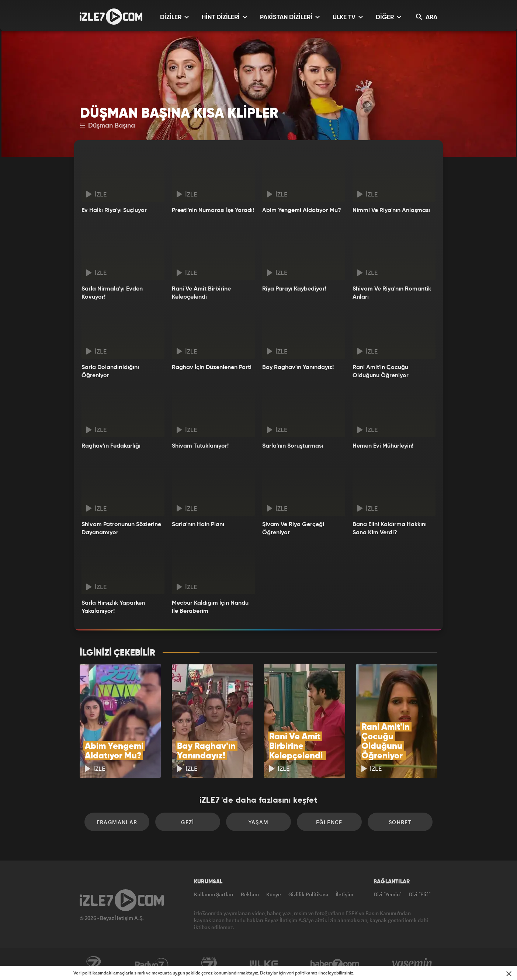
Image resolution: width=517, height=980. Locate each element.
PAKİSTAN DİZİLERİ (290, 17)
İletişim (344, 894)
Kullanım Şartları (214, 894)
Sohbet (400, 822)
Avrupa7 (209, 964)
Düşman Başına (107, 126)
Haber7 (335, 964)
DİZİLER (174, 17)
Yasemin (413, 964)
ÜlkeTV (264, 964)
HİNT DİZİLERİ (224, 17)
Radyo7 (152, 964)
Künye (274, 894)
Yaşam (259, 822)
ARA (427, 17)
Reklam (250, 894)
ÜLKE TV (348, 17)
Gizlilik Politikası (308, 894)
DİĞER (388, 17)
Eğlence (329, 822)
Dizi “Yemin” (387, 894)
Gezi (188, 822)
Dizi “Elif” (419, 894)
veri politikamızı (303, 973)
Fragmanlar (117, 822)
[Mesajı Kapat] (509, 974)
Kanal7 (93, 964)
